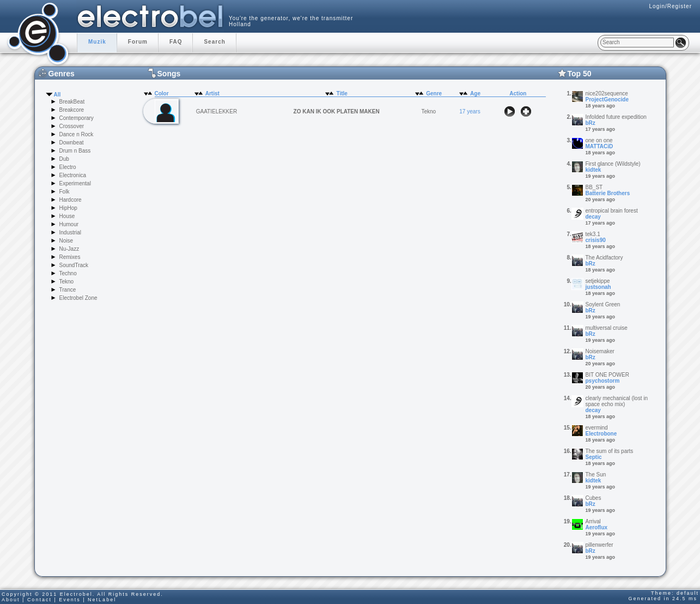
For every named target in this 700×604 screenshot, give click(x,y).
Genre (434, 93)
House (67, 216)
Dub (64, 159)
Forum (138, 42)
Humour (69, 224)
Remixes (70, 257)
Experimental (75, 183)
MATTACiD (599, 146)
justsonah (598, 287)
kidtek (594, 170)
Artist (212, 93)
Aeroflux (597, 527)
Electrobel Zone (78, 298)
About (11, 600)
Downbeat (72, 143)
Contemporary (77, 118)
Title (342, 93)
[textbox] (637, 43)
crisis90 (596, 240)
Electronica (73, 175)
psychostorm (603, 381)
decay (593, 217)
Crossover (72, 126)
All (57, 95)
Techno (68, 273)
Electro (68, 167)
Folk (65, 192)
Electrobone (601, 434)
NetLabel (102, 600)
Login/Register (671, 6)
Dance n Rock (77, 134)
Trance (68, 290)
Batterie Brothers (608, 193)
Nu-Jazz (69, 249)
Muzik (97, 42)
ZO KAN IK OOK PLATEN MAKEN (337, 111)
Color (162, 93)
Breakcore (72, 110)
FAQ (176, 42)
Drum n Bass (75, 151)
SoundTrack (74, 265)
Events (70, 600)
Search (214, 42)
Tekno (67, 282)
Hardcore (71, 200)
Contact (39, 600)
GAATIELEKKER (217, 111)
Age (475, 93)
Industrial (71, 232)
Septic (594, 457)
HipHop (68, 208)
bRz (591, 123)
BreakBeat (72, 102)
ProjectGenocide (607, 99)
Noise (66, 241)
